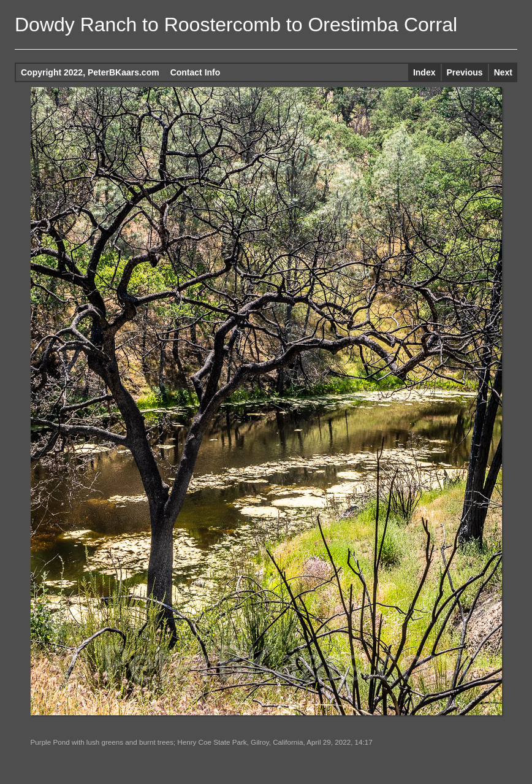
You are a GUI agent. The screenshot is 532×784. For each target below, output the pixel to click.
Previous (465, 72)
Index (424, 72)
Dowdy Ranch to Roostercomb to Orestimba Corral (236, 25)
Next (503, 72)
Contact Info (196, 72)
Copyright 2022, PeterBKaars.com (90, 72)
